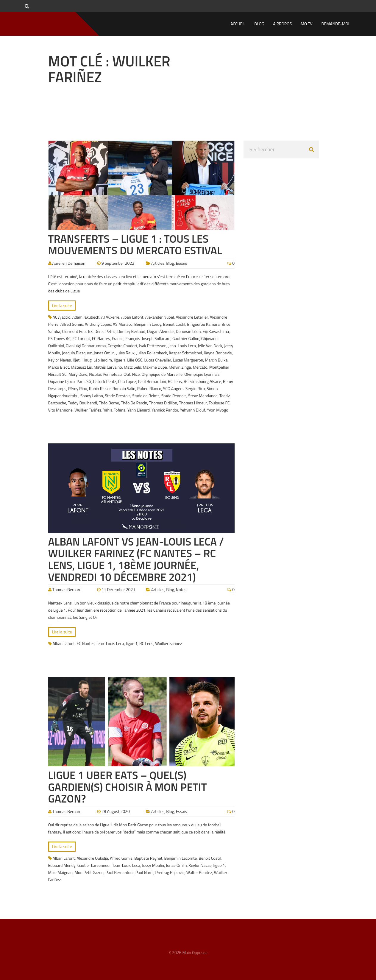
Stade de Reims (146, 396)
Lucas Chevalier (157, 360)
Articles (158, 263)
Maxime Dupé (155, 367)
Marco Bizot (59, 367)
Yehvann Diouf (193, 410)
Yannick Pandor (165, 410)
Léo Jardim (103, 360)
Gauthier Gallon (186, 338)
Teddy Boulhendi (83, 403)
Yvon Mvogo (218, 410)
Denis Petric (105, 331)
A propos (282, 24)
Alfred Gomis (72, 324)
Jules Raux (125, 353)
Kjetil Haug (82, 360)
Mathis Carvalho (108, 367)
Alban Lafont (132, 317)
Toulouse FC (219, 403)
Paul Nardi (145, 872)
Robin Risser (100, 388)
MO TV (307, 24)
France (118, 338)
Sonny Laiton (92, 396)
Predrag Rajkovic (170, 872)
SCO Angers (173, 388)
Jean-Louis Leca (182, 346)
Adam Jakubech (86, 317)
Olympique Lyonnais (202, 374)
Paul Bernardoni (152, 381)
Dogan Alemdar (160, 331)
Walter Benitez (199, 872)
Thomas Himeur (193, 403)
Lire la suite (62, 305)
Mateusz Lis (81, 367)
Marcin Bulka (216, 360)
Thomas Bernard (67, 589)
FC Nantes (101, 338)
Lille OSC (135, 360)
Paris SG (84, 381)
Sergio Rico (195, 388)
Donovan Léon (188, 331)
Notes (181, 589)
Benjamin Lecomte (181, 858)
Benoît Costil (174, 324)
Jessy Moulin (153, 865)
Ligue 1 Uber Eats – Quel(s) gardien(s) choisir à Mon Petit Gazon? (128, 787)
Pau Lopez (127, 381)
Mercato (200, 367)
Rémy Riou (78, 388)
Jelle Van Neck (210, 346)
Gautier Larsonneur (94, 865)
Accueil (238, 24)
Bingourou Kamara (203, 324)
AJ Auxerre (110, 317)
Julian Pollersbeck (152, 353)
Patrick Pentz (104, 381)
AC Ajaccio (62, 317)
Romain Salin (124, 388)
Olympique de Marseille (162, 374)
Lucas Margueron (188, 360)
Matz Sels (132, 367)
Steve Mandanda (203, 396)
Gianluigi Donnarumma (86, 346)
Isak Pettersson (153, 346)
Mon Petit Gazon (89, 872)
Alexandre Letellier (192, 317)
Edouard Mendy (62, 865)
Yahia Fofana (114, 410)
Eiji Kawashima (216, 331)
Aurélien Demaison (69, 263)
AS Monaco (123, 324)
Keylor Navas (60, 360)
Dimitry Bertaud (131, 331)
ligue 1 (120, 360)
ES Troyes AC (60, 338)
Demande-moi (335, 24)
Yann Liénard (139, 410)
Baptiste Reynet (148, 858)
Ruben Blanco (149, 388)
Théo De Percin (134, 403)
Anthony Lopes (98, 324)
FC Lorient (81, 338)
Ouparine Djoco (62, 381)
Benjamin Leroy (148, 324)
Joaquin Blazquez (77, 353)
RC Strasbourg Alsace (202, 381)
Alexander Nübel (160, 317)
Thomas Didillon (163, 403)
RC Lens (175, 381)
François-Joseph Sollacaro (148, 338)
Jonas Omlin (104, 353)
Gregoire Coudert (123, 346)
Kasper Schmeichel (185, 353)
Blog (259, 24)
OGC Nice (132, 374)
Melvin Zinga (180, 367)
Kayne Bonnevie (218, 353)
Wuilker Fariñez (88, 410)
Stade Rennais (174, 396)
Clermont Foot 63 (77, 331)
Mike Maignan (61, 872)
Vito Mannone (60, 410)
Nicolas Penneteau (105, 374)
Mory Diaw (78, 374)
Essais (181, 263)
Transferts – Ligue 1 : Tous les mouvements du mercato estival (135, 245)
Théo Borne (109, 403)
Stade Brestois (118, 396)
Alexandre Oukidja (92, 858)
